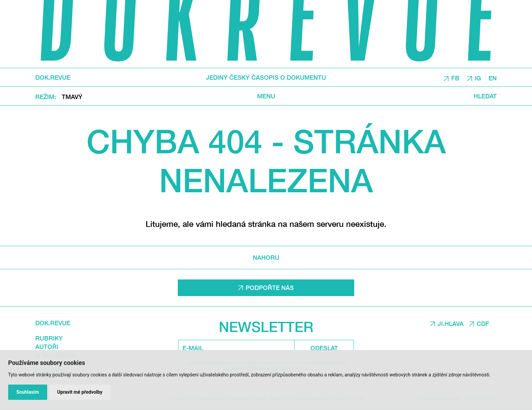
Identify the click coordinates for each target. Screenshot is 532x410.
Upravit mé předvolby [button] (80, 392)
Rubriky (49, 338)
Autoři (47, 347)
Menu (266, 96)
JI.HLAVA (451, 324)
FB (455, 78)
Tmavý (72, 96)
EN (493, 78)
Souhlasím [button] (28, 392)
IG (478, 78)
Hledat (485, 96)
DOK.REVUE (53, 77)
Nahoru (266, 257)
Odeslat (324, 348)
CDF (483, 324)
